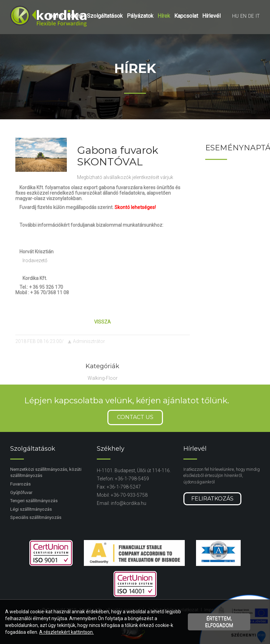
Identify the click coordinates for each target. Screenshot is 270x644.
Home (56, 16)
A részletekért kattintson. (66, 632)
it (258, 16)
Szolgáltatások (105, 16)
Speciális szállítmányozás (36, 517)
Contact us (135, 417)
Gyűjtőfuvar (21, 492)
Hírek (164, 16)
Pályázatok (140, 16)
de (251, 16)
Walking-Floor (103, 378)
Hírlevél (211, 16)
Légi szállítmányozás (31, 509)
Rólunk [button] (75, 16)
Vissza (102, 322)
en (243, 16)
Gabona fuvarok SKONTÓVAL (118, 156)
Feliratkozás (212, 499)
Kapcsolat (186, 16)
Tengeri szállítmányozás (34, 501)
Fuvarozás (20, 484)
